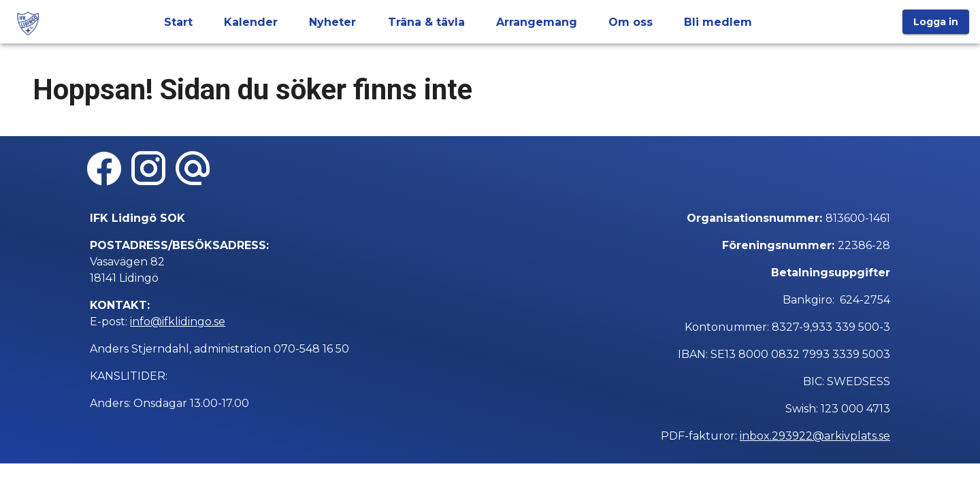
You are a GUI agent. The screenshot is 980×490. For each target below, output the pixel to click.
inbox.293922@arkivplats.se (815, 436)
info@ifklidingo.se (178, 322)
